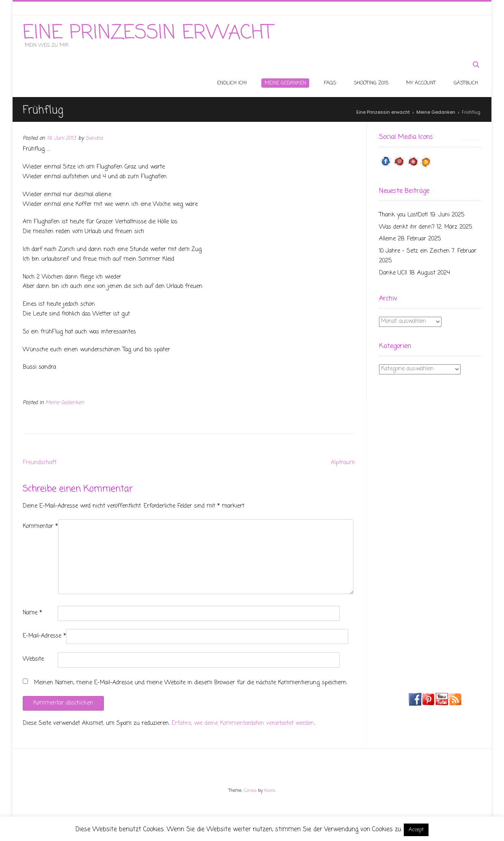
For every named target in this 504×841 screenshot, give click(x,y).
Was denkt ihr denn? (407, 227)
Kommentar (40, 526)
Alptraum (343, 463)
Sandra (94, 138)
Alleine (387, 239)
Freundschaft (40, 463)
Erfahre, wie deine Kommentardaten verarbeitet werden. (243, 723)
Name (32, 613)
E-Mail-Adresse (44, 636)
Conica (250, 791)
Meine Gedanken (65, 403)
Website (33, 659)
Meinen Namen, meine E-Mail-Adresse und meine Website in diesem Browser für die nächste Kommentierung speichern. (191, 683)
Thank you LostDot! (404, 215)
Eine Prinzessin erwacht (148, 33)
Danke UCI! (393, 273)
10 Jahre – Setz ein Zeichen (414, 251)
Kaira (270, 791)
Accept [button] (416, 830)
